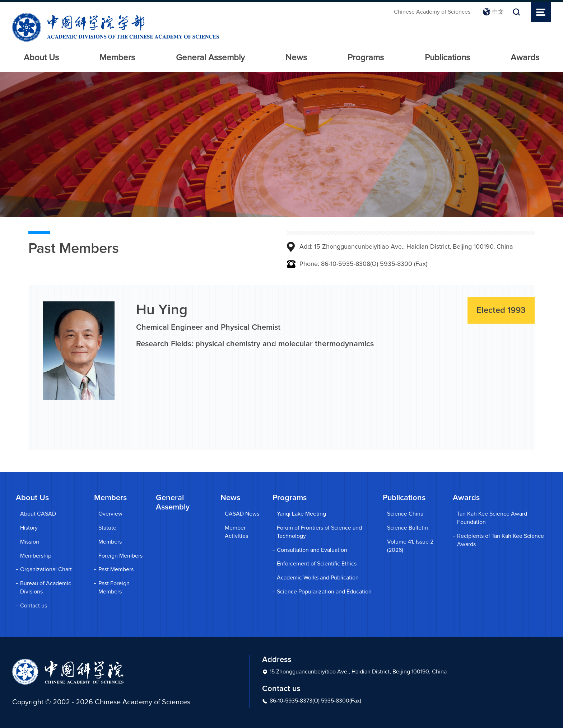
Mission (30, 542)
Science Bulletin (408, 528)
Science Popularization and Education (324, 592)
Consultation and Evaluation (312, 550)
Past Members (116, 569)
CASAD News (242, 514)
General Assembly (210, 58)
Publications (447, 58)
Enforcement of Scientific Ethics (317, 564)
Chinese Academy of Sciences (432, 12)
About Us (41, 58)
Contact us (34, 606)
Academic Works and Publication (318, 578)
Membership (36, 556)
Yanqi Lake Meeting (301, 514)
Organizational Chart (46, 569)
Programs (366, 58)
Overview (110, 514)
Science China (405, 514)
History (29, 528)
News (296, 58)
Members (117, 58)
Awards (525, 58)
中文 (493, 12)
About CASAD (38, 514)
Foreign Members (120, 556)
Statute (107, 528)
